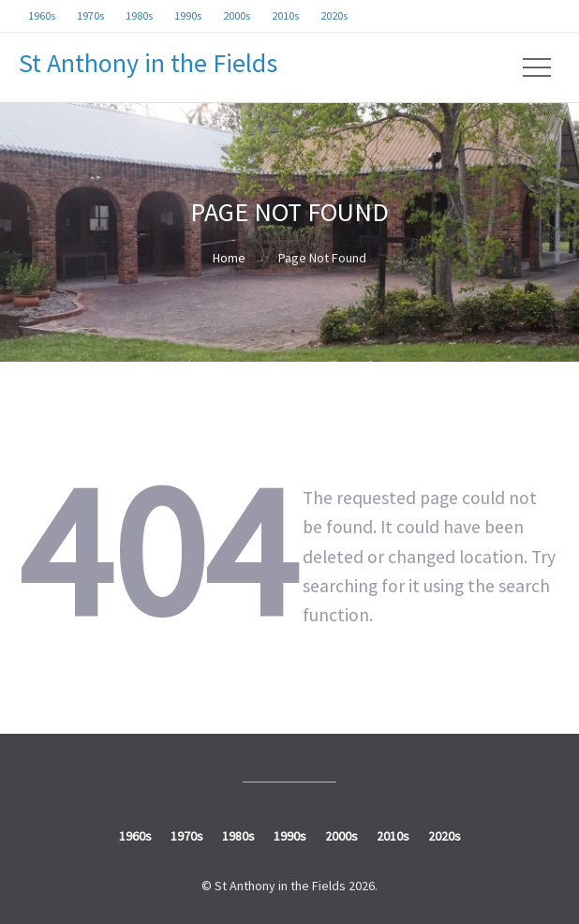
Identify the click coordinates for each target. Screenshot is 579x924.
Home (229, 258)
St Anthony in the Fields (148, 63)
